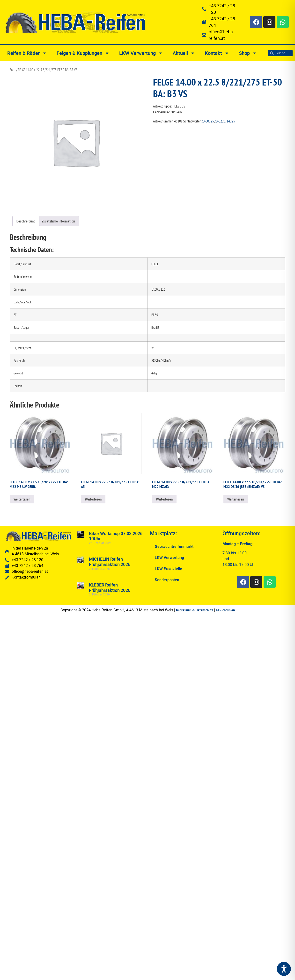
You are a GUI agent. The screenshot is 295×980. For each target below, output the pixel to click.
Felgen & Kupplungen (83, 53)
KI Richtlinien (225, 610)
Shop (248, 53)
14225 (231, 121)
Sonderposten (167, 580)
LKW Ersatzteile (168, 569)
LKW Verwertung (141, 53)
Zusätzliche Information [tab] (58, 221)
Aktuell (184, 53)
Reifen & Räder (27, 53)
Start (13, 70)
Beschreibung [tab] (26, 221)
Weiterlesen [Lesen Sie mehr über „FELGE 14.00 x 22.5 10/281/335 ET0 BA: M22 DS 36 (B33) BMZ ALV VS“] (236, 499)
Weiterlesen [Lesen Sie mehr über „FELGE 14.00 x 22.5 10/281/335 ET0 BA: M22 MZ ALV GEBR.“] (22, 499)
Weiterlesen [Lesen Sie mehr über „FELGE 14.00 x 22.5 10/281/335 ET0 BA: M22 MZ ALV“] (164, 499)
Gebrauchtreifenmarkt (174, 547)
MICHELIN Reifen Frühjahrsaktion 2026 (110, 562)
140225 (220, 121)
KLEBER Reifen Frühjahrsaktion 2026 (110, 588)
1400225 (208, 121)
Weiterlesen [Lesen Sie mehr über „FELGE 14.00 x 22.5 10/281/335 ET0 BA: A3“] (93, 499)
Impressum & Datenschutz (195, 610)
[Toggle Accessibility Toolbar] (284, 969)
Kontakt (217, 53)
